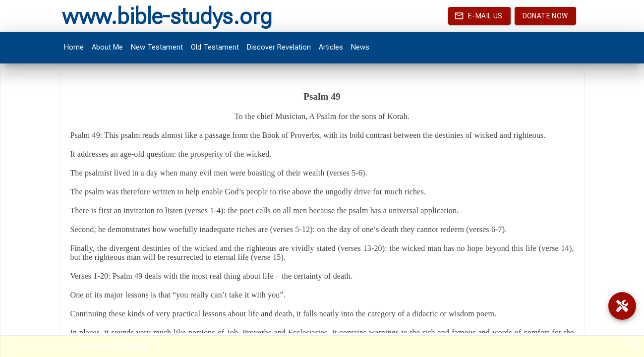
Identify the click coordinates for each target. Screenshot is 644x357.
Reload (134, 346)
